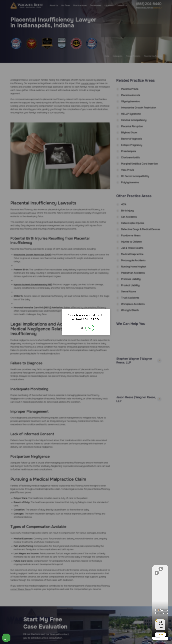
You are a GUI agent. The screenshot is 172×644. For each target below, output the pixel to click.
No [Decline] (82, 328)
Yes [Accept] (90, 328)
